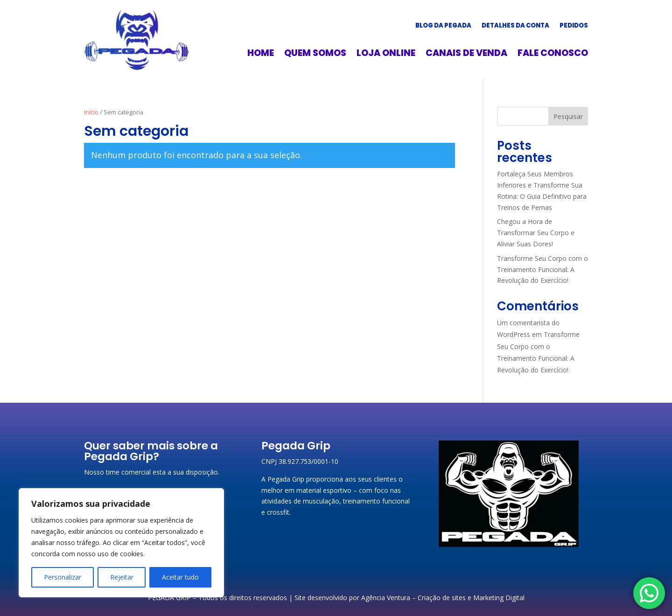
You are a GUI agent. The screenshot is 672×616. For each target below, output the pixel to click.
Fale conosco (553, 55)
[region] (121, 543)
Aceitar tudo (180, 577)
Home (261, 55)
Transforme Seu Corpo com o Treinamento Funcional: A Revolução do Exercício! (542, 269)
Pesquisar (568, 116)
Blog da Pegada (443, 26)
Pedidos (574, 26)
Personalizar (63, 577)
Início (91, 112)
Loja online (386, 55)
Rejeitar (122, 577)
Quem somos (315, 55)
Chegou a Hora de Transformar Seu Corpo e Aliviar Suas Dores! (536, 233)
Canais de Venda (466, 55)
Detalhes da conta (515, 26)
